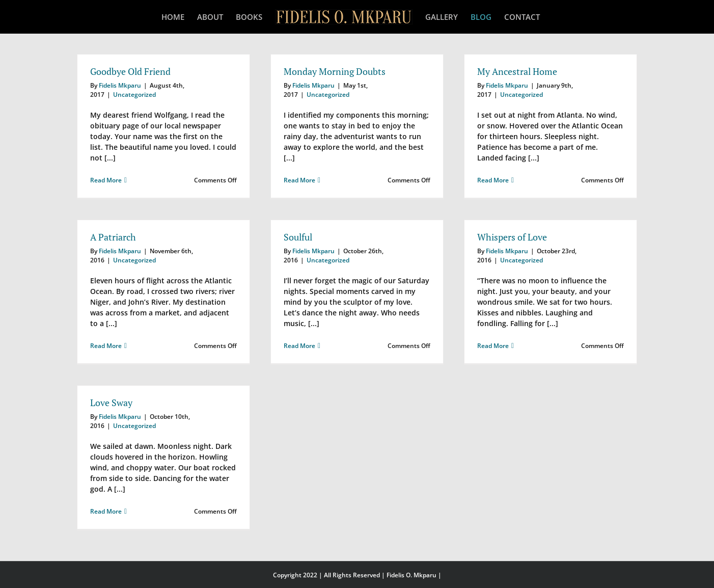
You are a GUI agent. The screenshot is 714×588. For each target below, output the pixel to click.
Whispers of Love (512, 237)
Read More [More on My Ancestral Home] (493, 180)
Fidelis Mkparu (120, 85)
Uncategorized (134, 95)
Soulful (298, 237)
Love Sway (111, 403)
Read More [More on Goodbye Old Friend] (106, 180)
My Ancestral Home (517, 71)
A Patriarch (113, 237)
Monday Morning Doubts (335, 71)
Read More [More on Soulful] (299, 346)
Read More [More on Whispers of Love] (493, 346)
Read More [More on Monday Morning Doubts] (299, 180)
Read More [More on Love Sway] (106, 511)
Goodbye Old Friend (130, 71)
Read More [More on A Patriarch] (106, 346)
